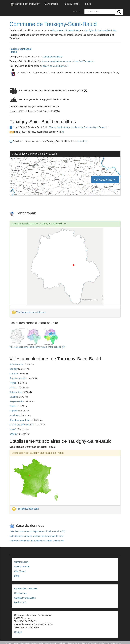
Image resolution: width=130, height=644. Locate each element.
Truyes (13, 383)
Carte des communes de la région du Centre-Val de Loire (37, 541)
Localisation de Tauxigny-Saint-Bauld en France (38, 453)
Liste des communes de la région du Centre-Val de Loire (36, 536)
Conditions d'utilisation (25, 598)
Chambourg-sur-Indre (20, 420)
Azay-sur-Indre (17, 401)
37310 (13, 52)
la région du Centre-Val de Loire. (101, 30)
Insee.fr (82, 141)
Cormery (14, 374)
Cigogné (14, 411)
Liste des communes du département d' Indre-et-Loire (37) (37, 531)
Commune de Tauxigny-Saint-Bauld (53, 24)
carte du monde (22, 566)
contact (76, 12)
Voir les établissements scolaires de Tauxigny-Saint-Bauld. (78, 127)
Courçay (14, 369)
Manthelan (15, 415)
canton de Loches (53, 57)
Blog (17, 576)
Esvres (13, 406)
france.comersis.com (25, 4)
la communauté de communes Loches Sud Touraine (68, 61)
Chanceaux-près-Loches (22, 425)
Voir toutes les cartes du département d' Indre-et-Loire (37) (38, 347)
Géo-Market (20, 571)
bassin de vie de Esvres (56, 66)
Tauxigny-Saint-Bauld (21, 49)
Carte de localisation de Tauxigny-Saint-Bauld (37, 224)
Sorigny (13, 434)
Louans (13, 397)
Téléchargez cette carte (25, 509)
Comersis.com (21, 562)
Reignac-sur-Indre (19, 378)
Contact (18, 632)
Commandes (20, 593)
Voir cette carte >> (105, 180)
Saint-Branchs (17, 364)
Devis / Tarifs (21, 602)
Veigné (13, 429)
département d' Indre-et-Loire (65, 30)
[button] (53, 4)
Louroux (14, 388)
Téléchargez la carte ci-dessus (29, 312)
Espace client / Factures (26, 588)
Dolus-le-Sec (16, 392)
